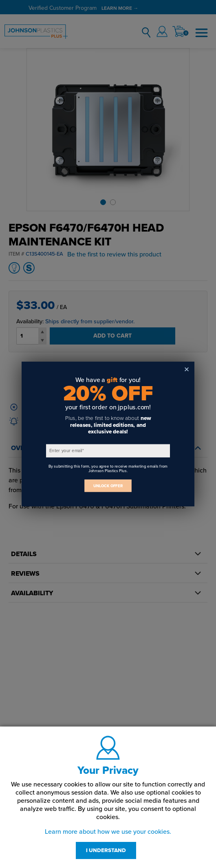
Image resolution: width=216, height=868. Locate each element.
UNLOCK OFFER (108, 486)
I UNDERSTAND (106, 850)
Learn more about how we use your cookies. (108, 832)
